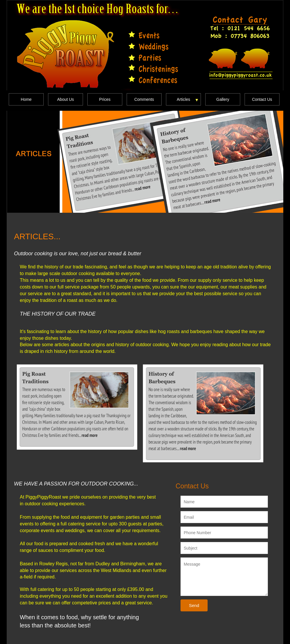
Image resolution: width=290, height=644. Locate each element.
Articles (183, 99)
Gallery (223, 99)
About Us (66, 99)
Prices (105, 99)
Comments (144, 99)
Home (26, 99)
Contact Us (262, 99)
